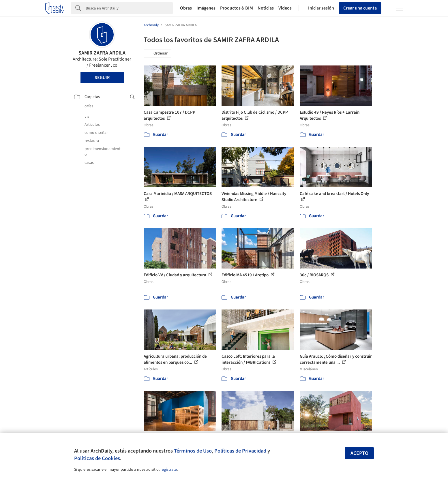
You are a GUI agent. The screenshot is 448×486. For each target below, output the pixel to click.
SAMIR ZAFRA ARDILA (102, 53)
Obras (186, 8)
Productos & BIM (237, 8)
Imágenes (206, 8)
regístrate (169, 470)
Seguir (102, 78)
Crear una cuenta (360, 8)
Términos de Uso (193, 451)
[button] (158, 54)
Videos (285, 8)
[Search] (129, 8)
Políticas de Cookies (97, 458)
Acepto (359, 453)
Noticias (266, 8)
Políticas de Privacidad (240, 451)
